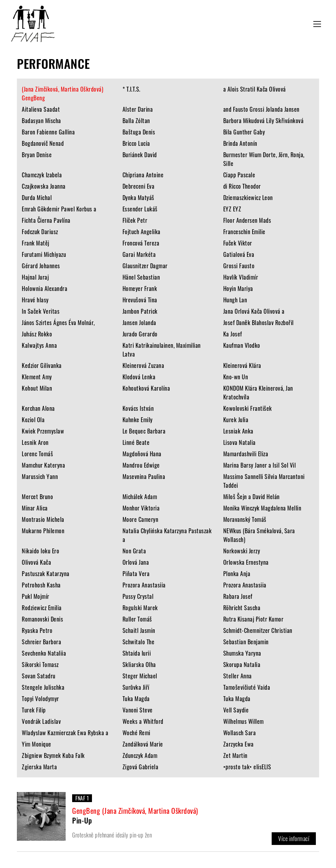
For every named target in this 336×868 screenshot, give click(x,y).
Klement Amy (37, 377)
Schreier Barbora (41, 642)
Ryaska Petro (37, 630)
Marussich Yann (40, 476)
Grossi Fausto (239, 266)
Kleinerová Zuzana (143, 365)
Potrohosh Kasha (41, 585)
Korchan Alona (38, 408)
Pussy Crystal (138, 596)
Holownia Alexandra (45, 288)
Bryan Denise (37, 155)
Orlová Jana (136, 562)
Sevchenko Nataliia (44, 653)
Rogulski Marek (140, 608)
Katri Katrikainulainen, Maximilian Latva (162, 350)
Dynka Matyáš (138, 197)
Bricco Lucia (136, 143)
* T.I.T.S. (131, 89)
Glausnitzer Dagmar (145, 266)
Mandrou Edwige (141, 465)
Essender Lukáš (140, 209)
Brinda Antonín (240, 143)
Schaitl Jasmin (139, 630)
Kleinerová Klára (242, 365)
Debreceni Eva (139, 186)
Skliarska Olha (139, 664)
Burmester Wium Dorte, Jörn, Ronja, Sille (264, 159)
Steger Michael (140, 676)
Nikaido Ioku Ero (40, 551)
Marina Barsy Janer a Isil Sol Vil (260, 465)
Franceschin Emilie (244, 232)
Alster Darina (138, 109)
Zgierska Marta (39, 767)
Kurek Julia (236, 420)
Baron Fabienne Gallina (48, 132)
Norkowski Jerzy (242, 551)
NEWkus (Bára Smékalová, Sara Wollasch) (259, 535)
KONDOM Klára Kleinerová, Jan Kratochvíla (258, 392)
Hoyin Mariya (238, 288)
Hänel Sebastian (141, 277)
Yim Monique (37, 744)
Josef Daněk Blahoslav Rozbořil (258, 322)
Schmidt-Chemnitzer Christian (258, 630)
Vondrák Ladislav (41, 721)
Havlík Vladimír (241, 277)
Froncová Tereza (141, 243)
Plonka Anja (237, 573)
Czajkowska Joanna (44, 186)
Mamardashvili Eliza (246, 454)
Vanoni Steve (138, 710)
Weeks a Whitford (143, 721)
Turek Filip (34, 710)
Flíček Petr (135, 220)
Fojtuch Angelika (142, 232)
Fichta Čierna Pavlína (46, 220)
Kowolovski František (248, 408)
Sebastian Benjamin (246, 642)
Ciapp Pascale (239, 175)
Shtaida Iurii (137, 653)
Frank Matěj (36, 243)
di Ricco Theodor (242, 186)
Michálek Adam (140, 497)
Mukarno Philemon (43, 531)
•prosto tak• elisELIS (247, 767)
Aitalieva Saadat (41, 109)
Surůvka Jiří (136, 687)
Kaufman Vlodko (242, 345)
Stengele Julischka (43, 687)
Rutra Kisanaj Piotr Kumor (253, 619)
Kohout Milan (37, 388)
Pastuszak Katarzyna (46, 573)
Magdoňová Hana (142, 454)
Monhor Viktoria (141, 508)
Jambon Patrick (140, 311)
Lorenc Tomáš (37, 454)
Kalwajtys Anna (39, 345)
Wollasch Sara (240, 733)
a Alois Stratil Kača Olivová (255, 89)
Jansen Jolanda (139, 322)
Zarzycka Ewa (239, 744)
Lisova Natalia (239, 442)
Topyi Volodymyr (40, 698)
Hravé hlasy (35, 300)
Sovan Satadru (39, 676)
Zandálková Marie (143, 744)
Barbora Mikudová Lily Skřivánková (264, 120)
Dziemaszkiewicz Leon (248, 197)
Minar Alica (35, 508)
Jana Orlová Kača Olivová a (254, 311)
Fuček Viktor (238, 243)
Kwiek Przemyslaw (43, 431)
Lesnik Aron (35, 442)
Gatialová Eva (239, 254)
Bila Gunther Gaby (244, 132)
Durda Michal (37, 197)
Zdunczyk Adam (140, 755)
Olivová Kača (36, 562)
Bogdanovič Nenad (43, 143)
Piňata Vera (136, 573)
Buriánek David (140, 155)
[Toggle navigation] (317, 24)
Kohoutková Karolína (146, 388)
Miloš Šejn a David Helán (252, 497)
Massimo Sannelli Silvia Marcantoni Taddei (264, 481)
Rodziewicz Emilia (42, 608)
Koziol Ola (33, 420)
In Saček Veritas (41, 311)
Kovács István (138, 408)
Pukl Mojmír (36, 596)
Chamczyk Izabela (42, 175)
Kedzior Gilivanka (42, 365)
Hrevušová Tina (140, 300)
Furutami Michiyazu (44, 254)
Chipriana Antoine (143, 175)
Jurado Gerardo (140, 334)
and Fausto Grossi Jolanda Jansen (261, 109)
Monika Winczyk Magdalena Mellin (262, 508)
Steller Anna (238, 676)
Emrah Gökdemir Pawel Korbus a (59, 209)
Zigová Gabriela (141, 767)
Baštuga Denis (139, 132)
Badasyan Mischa (41, 120)
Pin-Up (82, 820)
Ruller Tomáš (137, 619)
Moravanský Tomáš (245, 519)
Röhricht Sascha (242, 608)
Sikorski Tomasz (40, 664)
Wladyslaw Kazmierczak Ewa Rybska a (65, 733)
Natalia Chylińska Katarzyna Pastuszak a (167, 535)
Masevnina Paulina (144, 476)
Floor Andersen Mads (247, 220)
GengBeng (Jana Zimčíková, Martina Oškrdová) (135, 811)
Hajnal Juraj (35, 277)
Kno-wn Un (236, 377)
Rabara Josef (238, 596)
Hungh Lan (235, 300)
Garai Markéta (139, 254)
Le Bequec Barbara (144, 431)
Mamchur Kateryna (43, 465)
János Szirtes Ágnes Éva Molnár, (58, 322)
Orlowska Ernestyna (246, 562)
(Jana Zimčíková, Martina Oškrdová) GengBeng (63, 93)
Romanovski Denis (42, 619)
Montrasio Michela (43, 519)
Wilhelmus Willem (244, 721)
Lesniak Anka (238, 431)
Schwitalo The (139, 642)
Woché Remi (136, 733)
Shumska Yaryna (242, 653)
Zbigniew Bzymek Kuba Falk (53, 755)
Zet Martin (235, 755)
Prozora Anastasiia (144, 585)
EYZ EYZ (232, 209)
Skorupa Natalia (242, 664)
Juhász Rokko (37, 334)
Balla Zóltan (136, 120)
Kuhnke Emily (138, 420)
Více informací (294, 838)
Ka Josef (233, 334)
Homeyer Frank (140, 288)
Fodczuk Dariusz (40, 232)
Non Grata (134, 551)
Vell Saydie (236, 710)
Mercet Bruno (37, 497)
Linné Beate (136, 442)
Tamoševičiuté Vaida (247, 687)
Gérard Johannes (41, 266)
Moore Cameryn (141, 519)
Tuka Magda (136, 698)
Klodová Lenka (139, 377)
